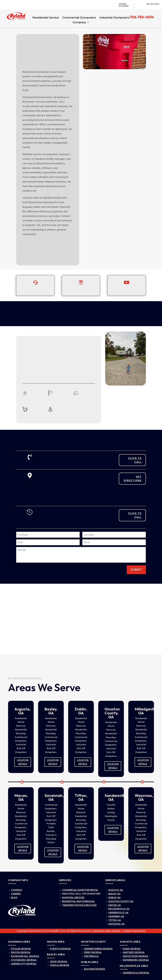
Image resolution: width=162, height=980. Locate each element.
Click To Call (135, 460)
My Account (153, 4)
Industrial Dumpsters (114, 18)
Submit (136, 570)
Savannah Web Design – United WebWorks (119, 931)
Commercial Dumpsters (79, 18)
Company (79, 23)
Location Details (23, 762)
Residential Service (46, 18)
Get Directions (133, 479)
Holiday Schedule (124, 5)
